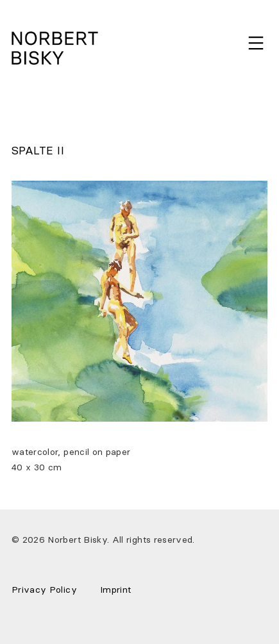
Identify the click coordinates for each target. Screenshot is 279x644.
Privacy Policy (44, 590)
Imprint (115, 590)
